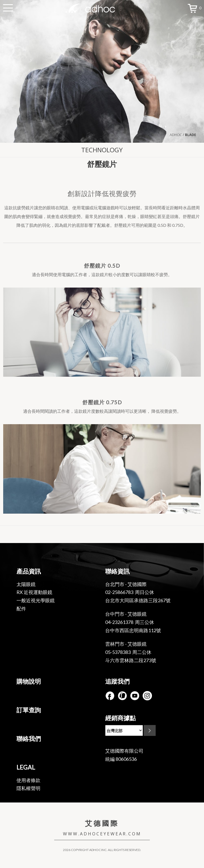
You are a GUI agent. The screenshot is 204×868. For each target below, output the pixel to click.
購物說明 (29, 681)
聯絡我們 (29, 739)
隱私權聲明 (28, 788)
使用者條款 (28, 780)
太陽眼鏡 (26, 584)
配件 (21, 609)
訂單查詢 (29, 710)
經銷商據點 (120, 718)
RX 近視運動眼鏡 (34, 592)
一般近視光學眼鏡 (36, 600)
